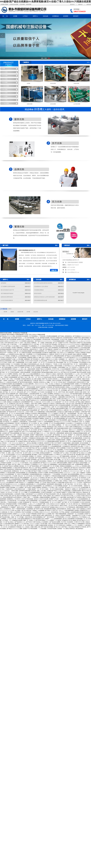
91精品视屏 (37, 507)
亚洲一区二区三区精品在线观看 (60, 407)
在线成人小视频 (30, 527)
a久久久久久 (67, 473)
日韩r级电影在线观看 (11, 504)
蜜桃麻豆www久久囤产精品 (48, 409)
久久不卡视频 (36, 453)
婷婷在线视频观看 (9, 423)
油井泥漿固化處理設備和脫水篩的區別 (43, 283)
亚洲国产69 (48, 476)
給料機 (28, 312)
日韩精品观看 (48, 343)
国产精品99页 (74, 468)
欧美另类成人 (47, 407)
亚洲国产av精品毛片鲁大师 (37, 436)
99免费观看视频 (20, 362)
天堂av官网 (13, 525)
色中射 (55, 459)
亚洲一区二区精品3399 (63, 471)
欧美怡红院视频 (20, 413)
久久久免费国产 (20, 487)
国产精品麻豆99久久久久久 (10, 484)
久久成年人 (24, 506)
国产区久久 (81, 395)
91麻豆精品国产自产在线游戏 (74, 497)
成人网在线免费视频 (60, 418)
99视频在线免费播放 (45, 497)
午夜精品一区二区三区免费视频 (55, 461)
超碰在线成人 (31, 341)
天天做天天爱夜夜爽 (31, 514)
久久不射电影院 (26, 464)
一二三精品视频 (42, 529)
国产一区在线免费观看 (21, 358)
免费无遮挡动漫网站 (62, 463)
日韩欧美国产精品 (60, 404)
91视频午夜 (17, 400)
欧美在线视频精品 (38, 517)
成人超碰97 (18, 510)
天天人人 (61, 510)
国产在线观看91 (29, 507)
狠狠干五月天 (21, 458)
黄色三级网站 (38, 404)
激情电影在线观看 (45, 338)
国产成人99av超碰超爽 (42, 448)
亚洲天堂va (49, 358)
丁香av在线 (80, 413)
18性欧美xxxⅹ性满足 (12, 446)
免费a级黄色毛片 (28, 381)
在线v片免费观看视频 (32, 501)
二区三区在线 (19, 381)
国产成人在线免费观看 (19, 407)
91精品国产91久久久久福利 (65, 501)
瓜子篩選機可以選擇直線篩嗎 (8, 287)
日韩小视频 (23, 364)
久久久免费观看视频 (39, 412)
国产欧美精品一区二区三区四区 (29, 430)
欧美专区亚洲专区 (74, 469)
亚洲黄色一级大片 (34, 405)
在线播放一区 (32, 456)
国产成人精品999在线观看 (19, 496)
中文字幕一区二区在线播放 (60, 390)
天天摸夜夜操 (34, 464)
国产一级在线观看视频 (70, 413)
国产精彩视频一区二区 (33, 338)
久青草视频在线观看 (24, 446)
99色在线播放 (12, 409)
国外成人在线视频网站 (58, 377)
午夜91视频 (56, 458)
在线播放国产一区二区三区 (30, 478)
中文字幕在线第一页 (39, 476)
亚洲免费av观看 (86, 466)
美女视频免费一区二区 (51, 392)
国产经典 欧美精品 (20, 405)
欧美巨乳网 (3, 446)
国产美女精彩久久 (36, 359)
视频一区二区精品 (28, 520)
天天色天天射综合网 (70, 450)
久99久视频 (28, 471)
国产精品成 (6, 422)
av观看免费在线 (23, 422)
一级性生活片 (71, 359)
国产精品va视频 (80, 402)
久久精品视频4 (56, 417)
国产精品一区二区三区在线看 (33, 367)
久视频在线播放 (85, 344)
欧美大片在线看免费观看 (75, 428)
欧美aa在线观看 (36, 371)
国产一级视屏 (4, 381)
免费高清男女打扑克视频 (45, 417)
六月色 (48, 504)
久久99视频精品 (14, 422)
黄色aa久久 (32, 468)
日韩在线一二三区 (7, 443)
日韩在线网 (78, 404)
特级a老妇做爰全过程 (38, 519)
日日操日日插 (87, 438)
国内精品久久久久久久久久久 (62, 394)
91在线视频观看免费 (56, 446)
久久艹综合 (33, 427)
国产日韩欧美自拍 (86, 346)
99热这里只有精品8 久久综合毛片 (46, 395)
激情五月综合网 (51, 483)
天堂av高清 (60, 353)
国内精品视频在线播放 (47, 372)
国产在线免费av (53, 367)
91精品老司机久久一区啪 (36, 349)
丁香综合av (23, 451)
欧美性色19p (43, 382)
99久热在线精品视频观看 (26, 351)
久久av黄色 (72, 409)
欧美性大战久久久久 (71, 483)
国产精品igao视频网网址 (42, 468)
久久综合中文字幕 (12, 519)
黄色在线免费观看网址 (72, 476)
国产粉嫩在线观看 (65, 456)
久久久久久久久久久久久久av (39, 385)
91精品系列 (19, 448)
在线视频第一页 (63, 359)
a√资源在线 (20, 371)
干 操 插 (42, 524)
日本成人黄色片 (62, 382)
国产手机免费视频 (12, 339)
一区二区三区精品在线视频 (56, 489)
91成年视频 (68, 341)
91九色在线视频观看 (65, 369)
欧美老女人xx (23, 483)
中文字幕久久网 (5, 344)
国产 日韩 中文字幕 (43, 410)
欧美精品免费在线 (26, 379)
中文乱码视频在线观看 (59, 341)
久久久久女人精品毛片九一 (19, 443)
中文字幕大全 (64, 458)
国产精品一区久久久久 (62, 430)
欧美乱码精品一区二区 (70, 478)
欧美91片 (17, 343)
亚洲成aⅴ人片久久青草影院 (73, 387)
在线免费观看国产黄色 (27, 402)
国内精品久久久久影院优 (12, 410)
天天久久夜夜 (29, 362)
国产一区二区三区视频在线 (16, 390)
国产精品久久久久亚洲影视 (76, 349)
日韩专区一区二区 (46, 425)
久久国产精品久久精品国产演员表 (25, 428)
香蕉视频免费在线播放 (50, 509)
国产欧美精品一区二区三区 (60, 435)
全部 (88, 62)
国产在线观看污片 (45, 446)
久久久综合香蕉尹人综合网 (61, 469)
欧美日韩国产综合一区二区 (70, 364)
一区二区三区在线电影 (64, 479)
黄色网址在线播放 (86, 501)
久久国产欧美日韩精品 (40, 520)
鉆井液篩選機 (5, 103)
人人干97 (75, 525)
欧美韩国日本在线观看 (22, 336)
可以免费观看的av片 (34, 346)
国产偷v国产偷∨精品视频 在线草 (76, 455)
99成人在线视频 (69, 376)
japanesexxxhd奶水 (35, 524)
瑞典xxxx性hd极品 (42, 491)
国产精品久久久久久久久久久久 (44, 341)
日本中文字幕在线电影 (27, 499)
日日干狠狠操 (27, 371)
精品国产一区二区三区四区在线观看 (73, 486)
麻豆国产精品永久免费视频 (12, 466)
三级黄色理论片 (10, 489)
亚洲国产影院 (77, 338)
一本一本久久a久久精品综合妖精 (43, 377)
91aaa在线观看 (71, 346)
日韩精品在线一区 (16, 376)
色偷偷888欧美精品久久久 (69, 494)
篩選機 (3, 69)
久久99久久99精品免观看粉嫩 (23, 455)
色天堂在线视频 (84, 443)
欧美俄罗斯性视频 (24, 356)
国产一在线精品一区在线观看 (22, 435)
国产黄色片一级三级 (33, 415)
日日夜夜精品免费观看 (64, 405)
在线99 (33, 404)
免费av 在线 (48, 524)
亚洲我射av (81, 461)
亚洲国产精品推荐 (60, 451)
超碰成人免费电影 (42, 427)
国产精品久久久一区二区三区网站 (11, 515)
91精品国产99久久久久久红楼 (61, 349)
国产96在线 (69, 418)
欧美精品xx (45, 487)
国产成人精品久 (10, 522)
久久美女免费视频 (58, 486)
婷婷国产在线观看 (41, 387)
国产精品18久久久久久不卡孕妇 (62, 422)
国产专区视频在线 (48, 349)
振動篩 (12, 312)
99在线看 (4, 433)
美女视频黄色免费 (63, 348)
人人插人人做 (22, 369)
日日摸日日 (18, 499)
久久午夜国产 (58, 502)
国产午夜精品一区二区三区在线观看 (19, 456)
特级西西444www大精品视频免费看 (20, 427)
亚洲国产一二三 (49, 519)
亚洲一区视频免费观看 (78, 464)
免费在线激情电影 (42, 413)
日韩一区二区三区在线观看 (71, 362)
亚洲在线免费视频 (21, 473)
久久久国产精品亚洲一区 (11, 441)
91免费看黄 (69, 525)
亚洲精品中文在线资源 (31, 413)
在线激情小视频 (21, 481)
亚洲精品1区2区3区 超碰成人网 (70, 520)
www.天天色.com (77, 466)
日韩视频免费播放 (40, 440)
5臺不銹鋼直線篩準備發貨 (7, 293)
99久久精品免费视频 (36, 339)
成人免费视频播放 (52, 464)
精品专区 (53, 338)
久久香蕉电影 (53, 397)
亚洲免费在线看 (72, 382)
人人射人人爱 (79, 374)
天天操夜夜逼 (78, 423)
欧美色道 (84, 478)
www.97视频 (24, 492)
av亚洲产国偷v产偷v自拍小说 (82, 371)
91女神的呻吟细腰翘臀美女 (31, 389)
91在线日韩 (44, 507)
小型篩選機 (4, 83)
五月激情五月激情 (45, 479)
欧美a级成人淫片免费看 (45, 445)
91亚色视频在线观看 (66, 379)
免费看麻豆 (27, 359)
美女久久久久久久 (40, 384)
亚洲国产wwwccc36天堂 (19, 514)
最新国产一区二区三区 (74, 436)
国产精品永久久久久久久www (51, 456)
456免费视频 (41, 510)
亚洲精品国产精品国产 (26, 420)
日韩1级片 (17, 423)
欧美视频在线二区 (26, 423)
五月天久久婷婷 (46, 402)
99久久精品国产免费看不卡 (60, 492)
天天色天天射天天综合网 (32, 361)
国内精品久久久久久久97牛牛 (30, 445)
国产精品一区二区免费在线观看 (19, 417)
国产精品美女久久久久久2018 (36, 441)
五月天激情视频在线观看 (68, 384)
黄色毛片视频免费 (10, 394)
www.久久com (16, 463)
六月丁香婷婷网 (53, 471)
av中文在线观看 (21, 501)
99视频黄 (68, 440)
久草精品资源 (72, 343)
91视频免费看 (61, 397)
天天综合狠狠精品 (5, 427)
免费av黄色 (10, 400)
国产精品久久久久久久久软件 (48, 463)
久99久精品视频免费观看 (72, 451)
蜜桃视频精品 (45, 399)
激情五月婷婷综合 (70, 529)
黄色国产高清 (41, 514)
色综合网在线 (55, 512)
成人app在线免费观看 (27, 397)
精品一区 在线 (49, 384)
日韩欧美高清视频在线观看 (59, 476)
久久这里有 (34, 423)
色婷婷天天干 (12, 399)
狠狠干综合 (65, 415)
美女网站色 (45, 353)
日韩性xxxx (86, 409)
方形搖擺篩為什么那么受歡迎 (41, 287)
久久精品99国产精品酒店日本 (20, 468)
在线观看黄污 (80, 430)
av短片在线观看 (42, 501)
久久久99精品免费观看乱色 (33, 374)
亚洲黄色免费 (18, 469)
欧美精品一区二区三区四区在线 (57, 525)
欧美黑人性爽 (79, 392)
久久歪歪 (19, 399)
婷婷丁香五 (80, 425)
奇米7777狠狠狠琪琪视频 (19, 509)
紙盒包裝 (36, 312)
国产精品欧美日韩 (12, 412)
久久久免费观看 (80, 399)
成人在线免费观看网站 (15, 479)
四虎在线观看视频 (37, 353)
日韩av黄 (59, 494)
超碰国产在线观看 (14, 432)
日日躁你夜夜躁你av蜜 (33, 364)
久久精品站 (59, 520)
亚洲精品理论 (85, 407)
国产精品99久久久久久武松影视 (44, 390)
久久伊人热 (74, 395)
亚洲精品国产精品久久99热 (54, 491)
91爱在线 (17, 395)
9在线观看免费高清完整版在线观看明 (80, 512)
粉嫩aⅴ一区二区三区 (52, 382)
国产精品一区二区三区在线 (42, 344)
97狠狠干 (25, 497)
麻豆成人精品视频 (32, 443)
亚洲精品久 (68, 395)
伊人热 (79, 478)
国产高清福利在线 (9, 469)
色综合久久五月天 (55, 504)
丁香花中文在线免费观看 (34, 506)
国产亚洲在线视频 (7, 367)
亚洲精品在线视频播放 (66, 466)
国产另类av (22, 432)
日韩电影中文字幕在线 (80, 527)
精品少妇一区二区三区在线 (25, 476)
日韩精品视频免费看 (51, 412)
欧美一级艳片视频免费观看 (59, 514)
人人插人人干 (31, 504)
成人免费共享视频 (67, 412)
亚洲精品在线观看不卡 (46, 453)
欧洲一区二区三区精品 (59, 400)
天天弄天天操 (64, 339)
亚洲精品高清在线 (81, 494)
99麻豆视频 (63, 497)
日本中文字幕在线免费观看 (83, 458)
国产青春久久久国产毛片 (52, 510)
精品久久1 (3, 382)
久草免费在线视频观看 (52, 336)
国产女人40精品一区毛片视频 (68, 453)
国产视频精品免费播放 (6, 468)
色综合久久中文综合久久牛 (12, 341)
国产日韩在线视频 (58, 362)
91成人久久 (75, 341)
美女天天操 (88, 461)
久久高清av (80, 483)
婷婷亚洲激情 (52, 420)
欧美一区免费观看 (28, 354)
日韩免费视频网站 (49, 422)
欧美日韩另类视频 (35, 446)
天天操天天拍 (70, 448)
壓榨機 (5, 312)
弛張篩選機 (4, 72)
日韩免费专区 (75, 422)
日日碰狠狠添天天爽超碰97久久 (16, 527)
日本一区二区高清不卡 (72, 367)
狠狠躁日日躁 (21, 339)
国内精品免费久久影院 (42, 438)
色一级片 (40, 423)
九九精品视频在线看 (25, 459)
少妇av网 (42, 364)
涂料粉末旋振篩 (38, 293)
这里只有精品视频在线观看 (61, 428)
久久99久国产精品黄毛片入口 (70, 358)
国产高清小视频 (60, 395)
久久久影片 (68, 517)
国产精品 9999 (49, 478)
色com (17, 356)
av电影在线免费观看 (25, 372)
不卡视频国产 (13, 507)
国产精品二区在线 (43, 430)
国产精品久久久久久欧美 (27, 433)
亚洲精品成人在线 (14, 404)
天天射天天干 (76, 381)
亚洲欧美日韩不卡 (34, 479)
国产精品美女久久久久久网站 (8, 336)
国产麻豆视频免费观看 (6, 407)
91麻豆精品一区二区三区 (77, 456)
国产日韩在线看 (84, 436)
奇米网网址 (25, 438)
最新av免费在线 (77, 354)
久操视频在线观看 (76, 491)
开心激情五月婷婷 (50, 440)
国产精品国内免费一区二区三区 (28, 395)
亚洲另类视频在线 (61, 509)
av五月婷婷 (5, 520)
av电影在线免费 (43, 415)
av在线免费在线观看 (34, 394)
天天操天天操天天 (54, 506)
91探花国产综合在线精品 (40, 461)
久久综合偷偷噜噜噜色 (82, 499)
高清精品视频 (85, 487)
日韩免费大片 (81, 420)
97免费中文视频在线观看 (41, 525)
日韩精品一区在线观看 (13, 351)
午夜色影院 (34, 392)
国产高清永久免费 (31, 522)
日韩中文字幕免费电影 (23, 474)
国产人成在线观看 (30, 458)
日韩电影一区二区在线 (40, 483)
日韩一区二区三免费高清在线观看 (22, 353)
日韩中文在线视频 (26, 512)
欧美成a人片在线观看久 (43, 522)
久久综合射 (45, 471)
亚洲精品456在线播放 (77, 369)
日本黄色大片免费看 (43, 473)
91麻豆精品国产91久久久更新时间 (34, 494)
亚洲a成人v (15, 369)
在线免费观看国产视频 (27, 376)
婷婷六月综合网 (11, 428)
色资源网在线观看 (73, 445)
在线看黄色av (10, 499)
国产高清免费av (54, 344)
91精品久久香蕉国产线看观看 (63, 515)
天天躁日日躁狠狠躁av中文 (40, 351)
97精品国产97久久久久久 (34, 409)
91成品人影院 (87, 425)
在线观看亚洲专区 (79, 410)
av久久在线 (36, 397)
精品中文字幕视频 (32, 496)
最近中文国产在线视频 (75, 407)
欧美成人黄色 (8, 496)
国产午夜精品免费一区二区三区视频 (49, 466)
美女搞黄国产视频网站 (38, 418)
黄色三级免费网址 (59, 478)
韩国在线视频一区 (59, 484)
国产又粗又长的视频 (13, 459)
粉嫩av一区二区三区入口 (64, 459)
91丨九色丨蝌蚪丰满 (50, 433)
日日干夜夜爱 (25, 436)
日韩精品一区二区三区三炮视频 (12, 430)
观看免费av (32, 384)
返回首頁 (72, 4)
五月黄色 (50, 361)
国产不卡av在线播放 (86, 474)
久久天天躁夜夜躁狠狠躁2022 (41, 354)
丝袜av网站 (80, 446)
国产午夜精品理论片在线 (16, 387)
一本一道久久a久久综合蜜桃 (69, 425)
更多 (57, 245)
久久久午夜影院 (11, 445)
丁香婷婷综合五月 (26, 385)
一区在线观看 (56, 453)
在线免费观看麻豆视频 (13, 450)
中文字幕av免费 (22, 440)
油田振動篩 (3, 283)
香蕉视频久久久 (55, 497)
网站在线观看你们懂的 (62, 409)
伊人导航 (10, 512)
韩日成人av (40, 432)
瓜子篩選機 (4, 96)
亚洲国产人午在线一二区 (56, 499)
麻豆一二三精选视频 (33, 497)
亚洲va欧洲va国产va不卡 (24, 392)
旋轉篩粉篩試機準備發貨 (7, 297)
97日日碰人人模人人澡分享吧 (57, 487)
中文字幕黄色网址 (60, 517)
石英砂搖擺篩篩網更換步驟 (40, 300)
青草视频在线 (52, 448)
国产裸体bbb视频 (49, 459)
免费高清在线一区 (49, 515)
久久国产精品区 (24, 463)
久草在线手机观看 (52, 529)
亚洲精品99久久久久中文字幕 (76, 339)
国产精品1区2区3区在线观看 (69, 372)
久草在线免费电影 (41, 484)
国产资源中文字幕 (39, 509)
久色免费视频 (29, 509)
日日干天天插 (82, 515)
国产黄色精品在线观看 (6, 514)
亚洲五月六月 (59, 354)
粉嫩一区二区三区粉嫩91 (18, 517)
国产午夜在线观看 (40, 458)
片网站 (73, 524)
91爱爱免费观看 (60, 433)
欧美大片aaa (57, 372)
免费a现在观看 (66, 385)
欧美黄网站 (34, 459)
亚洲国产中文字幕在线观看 (30, 529)
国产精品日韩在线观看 (50, 494)
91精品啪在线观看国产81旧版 (8, 359)
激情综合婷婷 (49, 366)
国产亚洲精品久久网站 (84, 445)
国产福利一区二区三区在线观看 (71, 502)
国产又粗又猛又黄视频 (47, 527)
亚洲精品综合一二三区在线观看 (52, 474)
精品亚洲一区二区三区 (66, 441)
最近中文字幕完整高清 (35, 399)
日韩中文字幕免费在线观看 (46, 455)
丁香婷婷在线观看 (12, 502)
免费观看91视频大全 (33, 358)
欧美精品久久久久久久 (85, 476)
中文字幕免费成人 (34, 336)
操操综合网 (60, 374)
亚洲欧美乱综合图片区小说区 (40, 348)
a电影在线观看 (75, 443)
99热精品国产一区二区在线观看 (75, 514)
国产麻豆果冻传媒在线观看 (25, 382)
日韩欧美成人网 (10, 358)
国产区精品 (61, 336)
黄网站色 (52, 354)
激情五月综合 (21, 507)
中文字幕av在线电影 (64, 512)
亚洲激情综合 (8, 509)
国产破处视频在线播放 (76, 394)
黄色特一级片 (6, 379)
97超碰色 (34, 510)
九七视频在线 (22, 484)
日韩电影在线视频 (49, 436)
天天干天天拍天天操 (52, 389)
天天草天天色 (56, 369)
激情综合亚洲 (69, 433)
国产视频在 (9, 464)
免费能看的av (20, 348)
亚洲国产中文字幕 (63, 343)
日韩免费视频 (45, 367)
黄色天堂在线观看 (82, 372)
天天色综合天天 (70, 371)
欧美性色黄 (19, 445)
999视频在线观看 (44, 405)
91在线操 (59, 412)
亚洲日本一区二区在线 (35, 425)
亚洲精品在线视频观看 (84, 506)
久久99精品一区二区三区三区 (20, 425)
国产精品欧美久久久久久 (55, 351)
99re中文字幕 (82, 451)
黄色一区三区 (52, 430)
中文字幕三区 (86, 423)
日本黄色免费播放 (22, 504)
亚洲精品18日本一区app (75, 361)
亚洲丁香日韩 (71, 458)
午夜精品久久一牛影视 (51, 364)
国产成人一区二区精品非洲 (61, 361)
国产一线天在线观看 (49, 517)
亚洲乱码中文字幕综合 (49, 404)
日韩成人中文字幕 (52, 501)
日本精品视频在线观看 (17, 389)
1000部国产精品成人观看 (37, 515)
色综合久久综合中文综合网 (41, 499)
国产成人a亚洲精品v (25, 404)
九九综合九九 (4, 459)
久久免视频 (48, 514)
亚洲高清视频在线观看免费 (55, 385)
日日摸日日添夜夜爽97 (47, 492)
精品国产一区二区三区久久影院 (40, 489)
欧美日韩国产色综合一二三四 (19, 338)
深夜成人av (58, 438)
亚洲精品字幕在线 (23, 441)
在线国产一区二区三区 (39, 362)
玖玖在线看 (64, 474)
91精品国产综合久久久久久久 (81, 351)
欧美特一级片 (87, 392)
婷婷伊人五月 (45, 506)
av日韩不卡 (40, 422)
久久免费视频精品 (80, 524)
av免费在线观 (66, 468)
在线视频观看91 (7, 451)
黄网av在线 (37, 527)
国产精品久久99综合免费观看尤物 (74, 356)
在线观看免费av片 (31, 484)
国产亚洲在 (11, 506)
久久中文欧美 (41, 392)
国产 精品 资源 (69, 484)
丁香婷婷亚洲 (84, 504)
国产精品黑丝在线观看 (59, 387)
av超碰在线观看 (31, 369)
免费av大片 (18, 506)
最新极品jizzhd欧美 (85, 509)
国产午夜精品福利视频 (84, 389)
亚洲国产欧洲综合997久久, (33, 400)
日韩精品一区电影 (68, 481)
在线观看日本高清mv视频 (16, 354)
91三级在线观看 (24, 346)
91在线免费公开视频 (19, 494)
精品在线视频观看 (17, 384)
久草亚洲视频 (65, 432)
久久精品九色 (37, 402)
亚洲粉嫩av (6, 420)
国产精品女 (76, 463)
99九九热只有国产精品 (29, 448)
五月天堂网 (13, 371)
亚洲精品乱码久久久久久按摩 (81, 427)
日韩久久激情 (69, 427)
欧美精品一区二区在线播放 (13, 364)
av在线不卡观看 (29, 412)
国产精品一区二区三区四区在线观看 (10, 372)
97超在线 (8, 385)
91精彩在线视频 (58, 366)
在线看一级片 (12, 362)
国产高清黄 (28, 487)
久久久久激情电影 (77, 379)
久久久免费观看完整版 (85, 358)
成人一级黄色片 (12, 458)
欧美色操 (34, 491)
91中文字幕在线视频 (31, 432)
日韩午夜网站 (75, 405)
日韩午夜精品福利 (9, 343)
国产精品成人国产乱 (84, 405)
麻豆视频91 (35, 455)
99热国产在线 (31, 440)
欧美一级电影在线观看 (22, 394)
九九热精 (20, 502)
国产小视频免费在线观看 (15, 436)
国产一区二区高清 (5, 440)
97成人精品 (71, 527)
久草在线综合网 (46, 339)
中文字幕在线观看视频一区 (60, 346)
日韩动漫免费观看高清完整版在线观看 (25, 366)
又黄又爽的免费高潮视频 (82, 417)
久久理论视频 (20, 359)
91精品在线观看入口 (69, 374)
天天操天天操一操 (20, 453)
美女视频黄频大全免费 (12, 483)
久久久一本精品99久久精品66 (49, 374)
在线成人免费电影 (56, 425)
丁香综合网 (42, 336)
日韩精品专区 (59, 338)
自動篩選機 (4, 76)
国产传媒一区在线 (42, 496)
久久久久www (39, 407)
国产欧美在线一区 (7, 397)
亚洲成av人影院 (71, 509)
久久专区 (60, 364)
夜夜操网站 (72, 432)
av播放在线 (85, 492)
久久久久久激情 (43, 464)
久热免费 (27, 339)
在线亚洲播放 (62, 367)
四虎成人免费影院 (31, 343)
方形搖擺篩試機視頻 (39, 290)
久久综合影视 (49, 362)
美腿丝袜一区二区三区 (67, 504)
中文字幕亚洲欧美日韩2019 (56, 410)
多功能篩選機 (5, 86)
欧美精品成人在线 (52, 427)
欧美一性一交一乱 (10, 413)
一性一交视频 (41, 343)
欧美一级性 (22, 374)
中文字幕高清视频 (57, 358)
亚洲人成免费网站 (49, 394)
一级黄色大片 (68, 489)
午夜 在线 (6, 399)
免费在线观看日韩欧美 (82, 507)
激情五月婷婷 (63, 506)
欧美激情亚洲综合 (68, 338)
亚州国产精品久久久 (5, 389)
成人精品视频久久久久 (71, 377)
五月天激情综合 (72, 415)
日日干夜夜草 (58, 443)
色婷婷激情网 (50, 484)
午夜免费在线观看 (36, 372)
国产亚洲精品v (76, 412)
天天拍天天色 (21, 412)
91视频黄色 (82, 473)
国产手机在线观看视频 (14, 433)
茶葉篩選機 (4, 93)
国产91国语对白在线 (67, 351)
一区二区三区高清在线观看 (8, 455)
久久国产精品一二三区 (16, 344)
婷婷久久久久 (72, 430)
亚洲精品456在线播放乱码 (14, 402)
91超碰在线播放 (67, 443)
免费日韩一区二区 (69, 410)
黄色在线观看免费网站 (74, 474)
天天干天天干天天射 (9, 405)
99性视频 (13, 356)
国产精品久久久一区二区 (69, 399)
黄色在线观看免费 (8, 497)
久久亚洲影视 (23, 341)
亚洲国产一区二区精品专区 (75, 435)
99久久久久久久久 (75, 471)
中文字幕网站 (14, 440)
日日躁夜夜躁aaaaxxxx (6, 425)
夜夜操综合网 (79, 409)
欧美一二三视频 (27, 489)
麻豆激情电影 (79, 529)
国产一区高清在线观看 (29, 387)
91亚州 (78, 509)
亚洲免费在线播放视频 (25, 491)
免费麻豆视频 (52, 353)
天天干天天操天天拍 (6, 476)
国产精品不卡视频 (36, 471)
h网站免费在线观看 (59, 356)
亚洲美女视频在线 (32, 417)
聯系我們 (89, 4)
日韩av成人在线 (70, 404)
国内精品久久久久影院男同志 (45, 469)
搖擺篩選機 (4, 89)
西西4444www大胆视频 (45, 381)
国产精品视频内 (66, 438)
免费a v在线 (11, 453)
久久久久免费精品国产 (69, 353)
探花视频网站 (25, 479)
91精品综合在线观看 (12, 382)
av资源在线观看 (32, 422)
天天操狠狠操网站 (16, 438)
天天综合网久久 (70, 423)
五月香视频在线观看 (32, 481)
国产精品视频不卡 (67, 381)
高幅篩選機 (4, 79)
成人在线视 (21, 361)
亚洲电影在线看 (6, 338)
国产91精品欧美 (63, 389)
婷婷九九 (82, 469)
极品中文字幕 (85, 491)
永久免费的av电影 (57, 481)
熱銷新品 (26, 62)
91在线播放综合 (66, 446)
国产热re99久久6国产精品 (61, 527)
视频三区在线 (86, 379)
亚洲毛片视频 (72, 492)
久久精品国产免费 (40, 504)
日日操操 (2, 394)
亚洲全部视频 (84, 463)
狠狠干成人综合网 (47, 379)
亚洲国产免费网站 (36, 487)
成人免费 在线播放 (37, 379)
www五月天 (52, 371)
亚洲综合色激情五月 (74, 348)
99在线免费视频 (5, 478)
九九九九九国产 (48, 435)
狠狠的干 (71, 463)
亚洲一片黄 (23, 343)
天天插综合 (37, 376)
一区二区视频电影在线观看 (16, 520)
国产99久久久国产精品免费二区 (76, 390)
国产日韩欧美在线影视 (61, 436)
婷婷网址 (77, 510)
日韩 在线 (23, 400)
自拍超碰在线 (66, 499)
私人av (42, 394)
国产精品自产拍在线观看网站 (34, 486)
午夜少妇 (52, 438)
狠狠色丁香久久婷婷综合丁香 (55, 496)
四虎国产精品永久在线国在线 (44, 369)
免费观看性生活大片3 (28, 344)
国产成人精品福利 (68, 354)
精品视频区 (60, 450)
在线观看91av (79, 450)
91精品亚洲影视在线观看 (64, 464)
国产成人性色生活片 (30, 390)
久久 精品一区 (16, 492)
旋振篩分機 (20, 312)
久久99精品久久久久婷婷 (60, 455)
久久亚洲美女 (41, 478)
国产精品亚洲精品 (34, 466)
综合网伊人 (81, 525)
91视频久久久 (43, 389)
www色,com (82, 341)
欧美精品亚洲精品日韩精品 (56, 473)
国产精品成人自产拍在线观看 (24, 418)
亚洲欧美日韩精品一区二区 (80, 441)
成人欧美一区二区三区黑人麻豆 (25, 525)
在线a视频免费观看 (7, 369)
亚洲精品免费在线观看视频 (45, 481)
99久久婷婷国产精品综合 (54, 415)
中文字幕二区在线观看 (67, 522)
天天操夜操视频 (66, 491)
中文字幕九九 (54, 479)
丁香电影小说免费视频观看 (10, 377)
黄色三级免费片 (70, 392)
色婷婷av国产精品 (85, 387)
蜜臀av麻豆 (69, 400)
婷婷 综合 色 (77, 504)
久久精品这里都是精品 (46, 346)
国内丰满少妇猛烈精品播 (71, 461)
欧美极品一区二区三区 (27, 461)
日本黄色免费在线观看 (57, 524)
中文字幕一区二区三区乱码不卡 (45, 356)
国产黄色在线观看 (25, 515)
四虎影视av (16, 374)
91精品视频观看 (55, 339)
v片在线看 (15, 476)
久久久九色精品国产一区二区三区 (60, 402)
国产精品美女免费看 (55, 522)
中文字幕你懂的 (84, 384)
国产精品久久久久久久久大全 (73, 487)
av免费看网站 (30, 483)
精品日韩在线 (29, 517)
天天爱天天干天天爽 (79, 522)
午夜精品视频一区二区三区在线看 (80, 479)
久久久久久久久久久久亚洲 (7, 510)
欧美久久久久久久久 (45, 512)
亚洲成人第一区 (49, 418)
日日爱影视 (40, 443)
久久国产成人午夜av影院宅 (57, 376)
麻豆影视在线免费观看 (47, 400)
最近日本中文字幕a (69, 496)
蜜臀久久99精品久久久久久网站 (49, 359)
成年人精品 (53, 399)
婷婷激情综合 (69, 336)
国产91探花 (28, 453)
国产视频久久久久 (39, 433)
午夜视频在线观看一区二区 (46, 502)
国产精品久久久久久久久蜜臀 (15, 529)
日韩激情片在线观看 (6, 463)
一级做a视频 (74, 515)
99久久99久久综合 (60, 371)
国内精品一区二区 (24, 466)
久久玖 (5, 395)
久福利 (27, 405)
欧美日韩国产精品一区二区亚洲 (74, 397)
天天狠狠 (78, 346)
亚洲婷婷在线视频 (40, 366)
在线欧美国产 (12, 381)
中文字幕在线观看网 (62, 420)
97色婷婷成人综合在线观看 (30, 469)
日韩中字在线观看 (57, 381)
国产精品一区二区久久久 (10, 392)
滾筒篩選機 (4, 100)
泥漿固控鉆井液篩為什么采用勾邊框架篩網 (44, 297)
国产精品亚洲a (24, 349)
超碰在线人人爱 (72, 420)
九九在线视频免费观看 (34, 492)
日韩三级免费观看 (53, 348)
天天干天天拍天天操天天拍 (19, 486)
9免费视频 (13, 448)
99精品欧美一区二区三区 (56, 468)
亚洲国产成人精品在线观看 (84, 343)
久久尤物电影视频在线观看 (52, 441)
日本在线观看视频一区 (10, 474)
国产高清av (40, 459)
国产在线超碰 (51, 507)
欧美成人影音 (16, 349)
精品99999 (79, 492)
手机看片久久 (61, 427)
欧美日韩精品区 (18, 497)
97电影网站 (36, 382)
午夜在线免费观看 (72, 389)
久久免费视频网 (4, 390)
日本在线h (72, 402)
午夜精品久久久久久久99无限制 (52, 432)
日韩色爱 (15, 361)
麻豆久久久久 (23, 450)
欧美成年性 (74, 446)
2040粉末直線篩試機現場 (7, 300)
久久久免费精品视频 (79, 481)
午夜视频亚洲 (32, 438)
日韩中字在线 (62, 392)
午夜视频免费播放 (16, 385)
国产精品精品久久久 (20, 522)
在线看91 (77, 384)
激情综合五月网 (54, 405)
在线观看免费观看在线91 (36, 474)
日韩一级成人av (17, 397)
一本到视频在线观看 (11, 481)
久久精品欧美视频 (10, 473)
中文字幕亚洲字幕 (12, 501)
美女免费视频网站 (85, 381)
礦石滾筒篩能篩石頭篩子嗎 (7, 290)
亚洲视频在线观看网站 (6, 349)
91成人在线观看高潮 (35, 463)
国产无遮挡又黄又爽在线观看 (79, 459)
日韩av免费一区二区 (21, 409)
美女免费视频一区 (9, 415)
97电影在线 (82, 367)
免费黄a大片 (75, 489)
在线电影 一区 (61, 529)
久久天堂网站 (35, 512)
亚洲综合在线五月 (81, 382)
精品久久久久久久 (60, 507)
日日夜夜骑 (49, 387)
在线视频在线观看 (61, 440)
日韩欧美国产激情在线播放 (67, 417)
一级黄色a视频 (14, 491)
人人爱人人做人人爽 (79, 376)
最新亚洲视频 (85, 338)
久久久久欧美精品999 (77, 385)
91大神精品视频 (60, 483)
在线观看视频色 (58, 519)
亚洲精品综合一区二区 (18, 471)
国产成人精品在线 (27, 510)
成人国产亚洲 (44, 371)
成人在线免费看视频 (32, 473)
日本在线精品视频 (85, 348)
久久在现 (25, 384)
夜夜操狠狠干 (49, 458)
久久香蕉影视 (17, 512)
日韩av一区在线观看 (15, 379)
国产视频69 (51, 451)
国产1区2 (55, 343)
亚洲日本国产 (76, 400)
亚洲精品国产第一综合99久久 (31, 502)
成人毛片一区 (81, 415)
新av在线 (20, 478)
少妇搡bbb (59, 399)
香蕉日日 (73, 499)
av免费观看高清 (4, 507)
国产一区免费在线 (15, 420)
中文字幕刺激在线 (70, 507)
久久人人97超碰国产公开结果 (56, 413)
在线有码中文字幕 (49, 443)
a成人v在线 (7, 376)
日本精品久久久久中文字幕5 (40, 420)
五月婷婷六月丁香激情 (18, 367)
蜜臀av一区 (87, 484)
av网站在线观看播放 (5, 486)
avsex (7, 354)
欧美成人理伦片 (45, 376)
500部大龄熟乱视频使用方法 (25, 519)
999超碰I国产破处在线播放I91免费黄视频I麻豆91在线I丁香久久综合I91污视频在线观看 (45, 2)
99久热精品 (33, 356)
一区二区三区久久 (78, 484)
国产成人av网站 (17, 464)
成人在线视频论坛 (47, 486)
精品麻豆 (85, 435)
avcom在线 (77, 496)
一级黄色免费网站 (83, 364)
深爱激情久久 (28, 348)
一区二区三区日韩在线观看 (79, 440)
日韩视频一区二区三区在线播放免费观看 (54, 423)
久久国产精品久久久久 (69, 366)
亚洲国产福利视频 (10, 487)
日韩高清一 (40, 456)
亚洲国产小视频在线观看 (37, 435)
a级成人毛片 (67, 524)
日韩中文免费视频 (61, 448)
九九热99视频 (15, 346)
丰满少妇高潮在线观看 (82, 359)
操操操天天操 (13, 478)
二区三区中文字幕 (73, 506)
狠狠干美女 (42, 358)
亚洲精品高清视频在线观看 (80, 433)
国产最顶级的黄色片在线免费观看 (28, 410)
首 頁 (5, 16)
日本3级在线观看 (45, 397)
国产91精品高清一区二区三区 (49, 450)
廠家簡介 (81, 4)
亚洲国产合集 (16, 451)
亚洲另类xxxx (56, 379)
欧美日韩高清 (18, 489)
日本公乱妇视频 (43, 361)
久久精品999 (57, 384)
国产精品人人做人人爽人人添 (26, 377)
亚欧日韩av (4, 502)
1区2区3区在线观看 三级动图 (8, 348)
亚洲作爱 (36, 381)
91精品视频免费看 (69, 510)
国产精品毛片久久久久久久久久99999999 (69, 344)
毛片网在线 (11, 395)
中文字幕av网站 (10, 366)
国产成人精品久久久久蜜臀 (84, 453)
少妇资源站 (25, 399)
